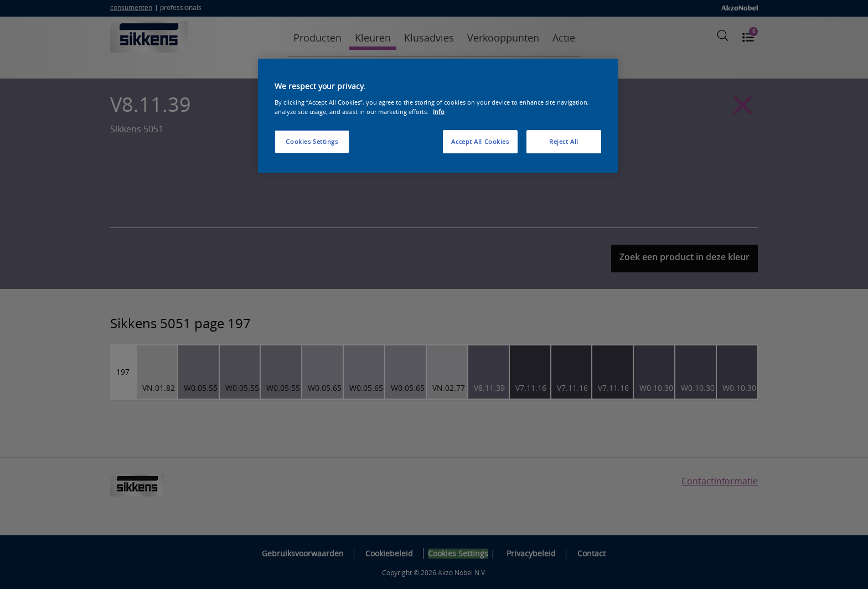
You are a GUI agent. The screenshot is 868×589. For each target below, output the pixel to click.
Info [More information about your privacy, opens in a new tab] (439, 112)
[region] (438, 116)
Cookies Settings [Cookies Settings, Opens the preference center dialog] (312, 141)
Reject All (564, 141)
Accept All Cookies (480, 141)
